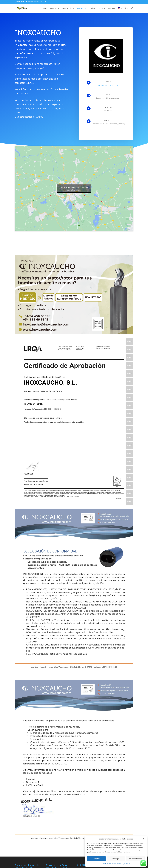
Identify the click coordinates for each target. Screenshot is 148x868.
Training (93, 8)
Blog (101, 8)
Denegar (116, 859)
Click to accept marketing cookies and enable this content (74, 189)
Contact (112, 8)
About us (53, 8)
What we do (67, 8)
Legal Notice (126, 864)
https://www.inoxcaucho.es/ (109, 85)
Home (44, 8)
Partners (81, 8)
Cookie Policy (106, 864)
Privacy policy (116, 864)
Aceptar (96, 859)
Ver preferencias (135, 859)
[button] (143, 839)
